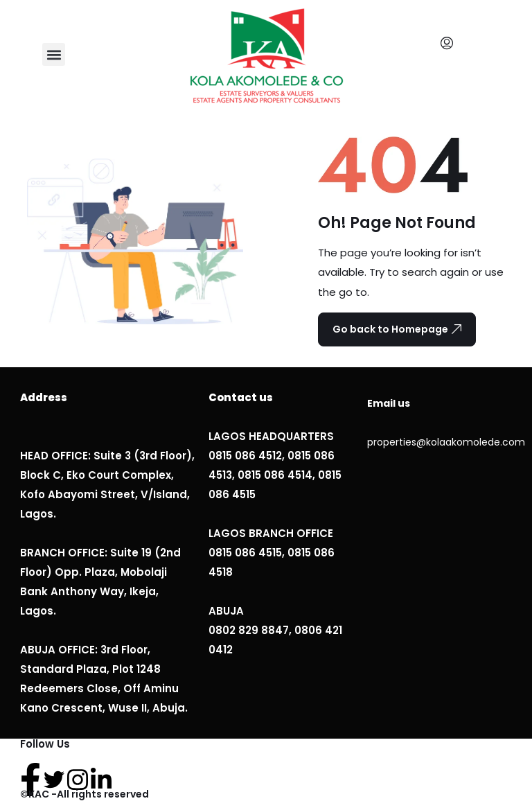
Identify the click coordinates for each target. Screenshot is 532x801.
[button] (54, 54)
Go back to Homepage (397, 329)
